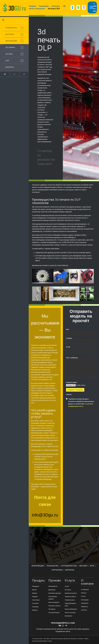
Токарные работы (70, 597)
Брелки (34, 590)
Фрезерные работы (71, 593)
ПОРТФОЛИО (57, 570)
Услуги (67, 586)
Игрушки (35, 610)
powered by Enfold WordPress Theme (42, 641)
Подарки (35, 597)
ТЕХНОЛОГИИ (52, 566)
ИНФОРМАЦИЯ (38, 566)
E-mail (69, 347)
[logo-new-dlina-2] (13, 8)
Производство (53, 586)
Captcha (69, 395)
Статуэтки (35, 603)
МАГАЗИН (83, 566)
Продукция (36, 586)
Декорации (52, 590)
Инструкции (85, 600)
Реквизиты (84, 607)
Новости (84, 593)
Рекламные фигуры (55, 593)
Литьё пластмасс (70, 613)
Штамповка (68, 616)
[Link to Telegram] (22, 73)
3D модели (52, 609)
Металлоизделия (54, 602)
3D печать (68, 590)
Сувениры (35, 607)
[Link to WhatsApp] (13, 73)
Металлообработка (71, 609)
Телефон (69, 338)
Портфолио (85, 603)
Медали (35, 593)
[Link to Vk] (4, 73)
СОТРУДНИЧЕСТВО (69, 566)
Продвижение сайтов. (63, 632)
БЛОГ (92, 566)
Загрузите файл (71, 382)
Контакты (84, 610)
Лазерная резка (70, 600)
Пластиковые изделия (53, 598)
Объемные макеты (54, 606)
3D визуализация (54, 613)
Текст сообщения (72, 358)
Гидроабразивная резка (70, 605)
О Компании (85, 590)
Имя (68, 330)
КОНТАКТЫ (70, 570)
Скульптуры (36, 600)
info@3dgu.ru (49, 428)
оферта (86, 639)
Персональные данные (57, 639)
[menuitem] (13, 27)
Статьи (83, 597)
